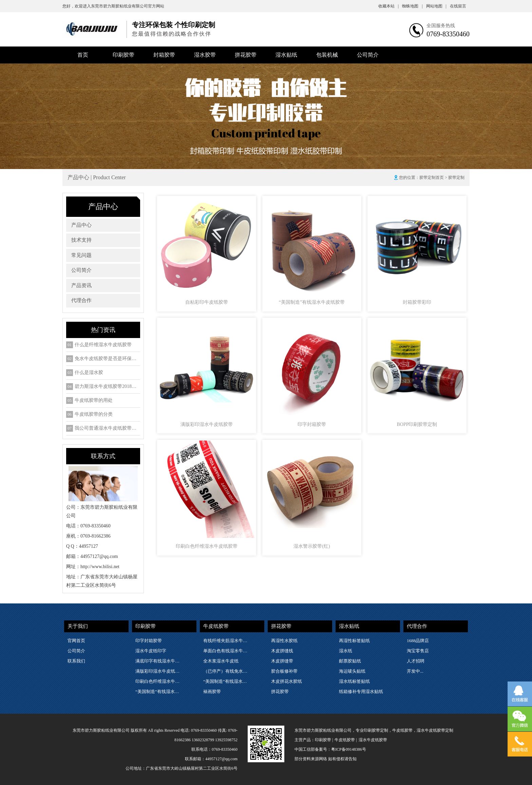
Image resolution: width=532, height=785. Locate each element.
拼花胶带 (246, 55)
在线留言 (458, 6)
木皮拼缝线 (282, 651)
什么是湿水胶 (89, 373)
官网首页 (76, 641)
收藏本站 (388, 6)
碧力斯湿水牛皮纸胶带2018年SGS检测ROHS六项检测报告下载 (107, 387)
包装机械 (327, 55)
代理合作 (81, 300)
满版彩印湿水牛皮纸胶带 (159, 671)
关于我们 (78, 626)
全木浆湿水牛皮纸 (221, 661)
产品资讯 (81, 285)
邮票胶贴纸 (350, 661)
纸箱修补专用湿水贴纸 (361, 691)
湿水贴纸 (286, 55)
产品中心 (81, 225)
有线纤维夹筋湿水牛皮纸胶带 (227, 641)
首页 (83, 55)
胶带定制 (456, 177)
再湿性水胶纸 (284, 641)
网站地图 (436, 6)
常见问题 (81, 255)
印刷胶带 (123, 55)
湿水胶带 (205, 55)
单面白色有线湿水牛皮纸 (227, 651)
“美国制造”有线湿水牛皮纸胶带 (159, 691)
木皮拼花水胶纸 (287, 681)
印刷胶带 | (324, 740)
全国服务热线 (441, 26)
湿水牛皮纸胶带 (373, 740)
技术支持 (81, 240)
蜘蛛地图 (412, 6)
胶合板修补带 (284, 671)
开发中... (415, 671)
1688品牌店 (418, 641)
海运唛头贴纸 (352, 671)
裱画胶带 (212, 691)
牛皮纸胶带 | (346, 740)
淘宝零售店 (418, 651)
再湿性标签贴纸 (354, 641)
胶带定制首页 (432, 177)
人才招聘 (416, 661)
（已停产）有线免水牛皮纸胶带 (227, 671)
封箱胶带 (164, 55)
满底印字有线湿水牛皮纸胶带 (159, 661)
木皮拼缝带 (282, 661)
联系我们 (76, 661)
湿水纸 (346, 651)
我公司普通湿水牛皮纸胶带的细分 (107, 428)
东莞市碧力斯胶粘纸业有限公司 (119, 6)
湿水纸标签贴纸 (354, 681)
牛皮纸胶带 (216, 626)
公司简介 (368, 55)
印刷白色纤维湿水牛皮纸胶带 (159, 681)
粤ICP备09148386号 (349, 749)
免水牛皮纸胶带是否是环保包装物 (107, 359)
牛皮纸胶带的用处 (94, 400)
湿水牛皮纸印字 (151, 651)
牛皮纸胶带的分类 (94, 414)
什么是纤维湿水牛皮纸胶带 (103, 345)
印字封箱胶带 (149, 641)
